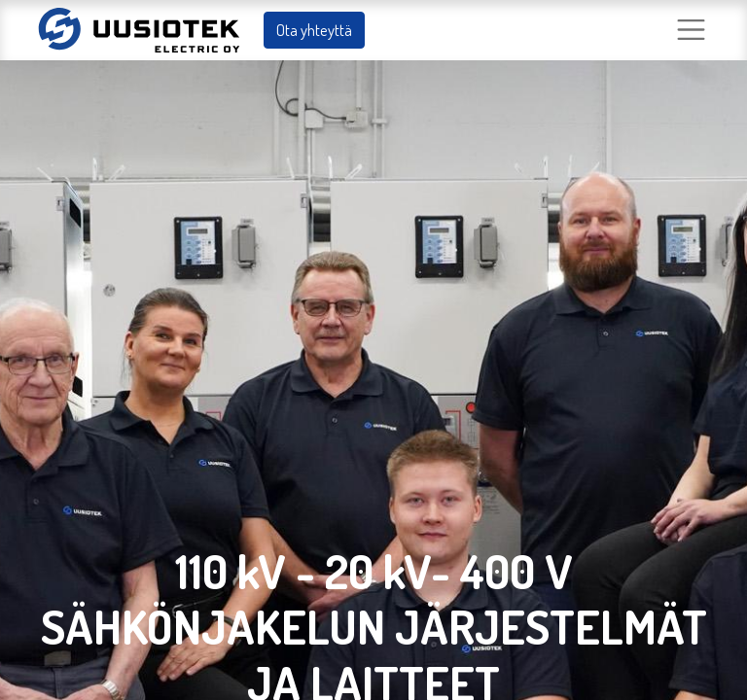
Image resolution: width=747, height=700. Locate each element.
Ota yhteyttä (314, 30)
